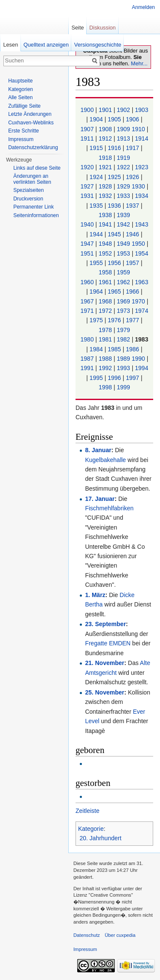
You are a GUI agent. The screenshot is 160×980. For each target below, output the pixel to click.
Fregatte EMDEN (108, 643)
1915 (97, 148)
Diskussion (102, 28)
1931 (88, 196)
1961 (106, 282)
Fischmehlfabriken (109, 508)
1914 (141, 138)
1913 (124, 138)
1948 (106, 244)
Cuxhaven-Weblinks (31, 123)
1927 (88, 186)
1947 (88, 244)
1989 (124, 359)
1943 (141, 224)
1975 (97, 320)
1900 (88, 110)
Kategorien (20, 89)
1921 (106, 167)
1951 (88, 253)
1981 (106, 339)
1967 (88, 301)
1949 (124, 244)
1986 (133, 349)
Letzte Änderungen (30, 114)
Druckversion (28, 199)
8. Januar (98, 450)
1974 (141, 311)
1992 (106, 368)
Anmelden (143, 7)
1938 (106, 215)
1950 (139, 244)
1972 (106, 311)
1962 (124, 282)
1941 (106, 224)
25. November (105, 692)
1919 (124, 158)
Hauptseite (20, 81)
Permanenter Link (33, 207)
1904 (97, 119)
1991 (88, 368)
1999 (124, 387)
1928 (106, 186)
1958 (106, 272)
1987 (88, 359)
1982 (124, 339)
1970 (139, 301)
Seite (77, 28)
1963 (141, 282)
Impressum (21, 139)
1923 (141, 167)
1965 (115, 291)
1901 (106, 110)
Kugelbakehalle (105, 460)
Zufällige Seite (24, 106)
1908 (106, 129)
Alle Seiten (20, 97)
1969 (124, 301)
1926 (133, 177)
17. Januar (100, 499)
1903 (141, 110)
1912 (106, 138)
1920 (88, 167)
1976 (115, 320)
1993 (124, 368)
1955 (97, 263)
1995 (97, 378)
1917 (133, 148)
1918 (106, 158)
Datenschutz (87, 935)
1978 (106, 330)
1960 (88, 282)
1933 (124, 196)
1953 (124, 253)
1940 (88, 224)
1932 (106, 196)
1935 (97, 206)
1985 (115, 349)
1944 (97, 234)
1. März (95, 595)
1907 (88, 129)
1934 (141, 196)
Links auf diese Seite (37, 168)
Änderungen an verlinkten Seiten (32, 179)
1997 (133, 378)
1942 (124, 224)
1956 (115, 263)
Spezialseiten (28, 190)
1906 (133, 119)
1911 (88, 138)
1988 (106, 359)
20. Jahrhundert (101, 838)
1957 (133, 263)
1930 (139, 186)
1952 (106, 253)
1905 (115, 119)
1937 (133, 206)
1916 (115, 148)
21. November (105, 663)
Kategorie (91, 829)
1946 (133, 234)
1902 (124, 110)
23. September (105, 624)
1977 (133, 320)
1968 (106, 301)
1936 (115, 206)
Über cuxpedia (120, 935)
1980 (88, 339)
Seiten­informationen (36, 215)
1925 (115, 177)
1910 (139, 129)
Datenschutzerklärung (33, 147)
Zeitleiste (87, 811)
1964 (97, 291)
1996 (115, 378)
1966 (133, 291)
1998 (106, 387)
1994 (141, 368)
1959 (124, 272)
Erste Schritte (23, 131)
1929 (124, 186)
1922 (124, 167)
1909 (124, 129)
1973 (124, 311)
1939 (124, 215)
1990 (139, 359)
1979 (124, 330)
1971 (88, 311)
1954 (141, 253)
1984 (97, 349)
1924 (97, 177)
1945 (115, 234)
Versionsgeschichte (98, 45)
